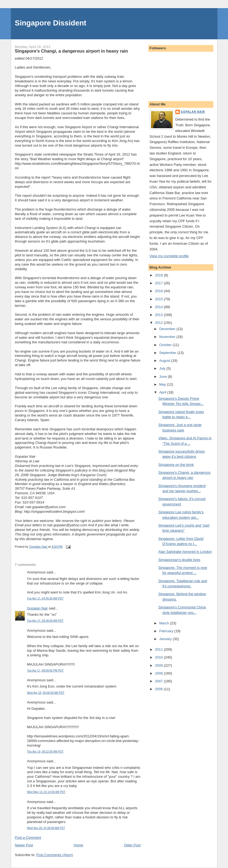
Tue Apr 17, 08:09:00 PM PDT (45, 671)
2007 (160, 681)
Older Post (132, 845)
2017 (160, 283)
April (163, 392)
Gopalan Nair (38, 608)
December (168, 329)
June (163, 377)
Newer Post (24, 845)
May (163, 384)
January (166, 639)
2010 (160, 657)
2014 (160, 307)
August (165, 361)
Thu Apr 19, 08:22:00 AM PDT (45, 752)
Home (78, 845)
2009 (160, 665)
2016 (160, 291)
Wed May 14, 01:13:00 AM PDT (46, 792)
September (168, 353)
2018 (160, 275)
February (167, 631)
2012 (160, 323)
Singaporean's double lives (179, 560)
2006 (160, 689)
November (168, 337)
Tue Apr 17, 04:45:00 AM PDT (45, 598)
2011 (160, 649)
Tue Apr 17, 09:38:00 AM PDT (45, 621)
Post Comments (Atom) (55, 855)
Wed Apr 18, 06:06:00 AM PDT (46, 693)
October (166, 345)
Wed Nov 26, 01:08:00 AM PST (46, 828)
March (165, 623)
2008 (160, 673)
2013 (160, 315)
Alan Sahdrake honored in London (185, 552)
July (163, 368)
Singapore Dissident (51, 23)
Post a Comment (28, 838)
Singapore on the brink (176, 465)
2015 (160, 299)
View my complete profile (169, 256)
